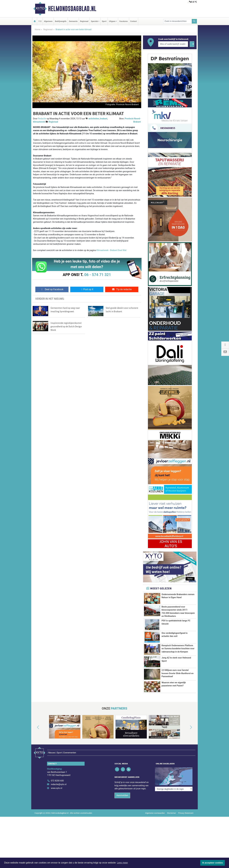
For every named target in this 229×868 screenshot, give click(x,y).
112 (40, 21)
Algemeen (48, 21)
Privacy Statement (186, 813)
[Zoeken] (194, 21)
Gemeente (73, 21)
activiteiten (94, 119)
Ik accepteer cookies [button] (213, 863)
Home (38, 30)
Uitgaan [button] (112, 21)
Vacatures (124, 21)
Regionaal (84, 21)
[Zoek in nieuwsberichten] (178, 21)
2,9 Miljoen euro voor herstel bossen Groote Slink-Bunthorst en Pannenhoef (178, 673)
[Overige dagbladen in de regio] (174, 774)
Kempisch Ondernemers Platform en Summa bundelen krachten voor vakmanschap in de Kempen (178, 649)
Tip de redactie (122, 289)
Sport (104, 21)
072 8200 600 (57, 781)
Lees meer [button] (122, 863)
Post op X (87, 289)
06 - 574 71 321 (98, 275)
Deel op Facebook (52, 289)
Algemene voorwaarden (155, 813)
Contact (134, 21)
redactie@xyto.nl (59, 784)
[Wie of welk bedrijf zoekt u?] (173, 44)
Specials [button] (94, 21)
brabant (104, 119)
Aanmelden (122, 795)
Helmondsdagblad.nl (72, 9)
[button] (35, 727)
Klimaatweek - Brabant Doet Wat (111, 250)
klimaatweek (39, 122)
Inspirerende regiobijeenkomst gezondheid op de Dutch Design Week (66, 326)
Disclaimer (171, 813)
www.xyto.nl (56, 788)
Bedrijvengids (61, 21)
